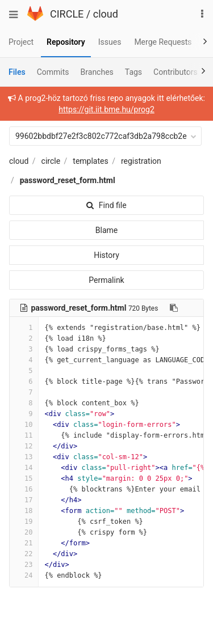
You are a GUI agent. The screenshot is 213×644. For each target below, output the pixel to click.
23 (24, 565)
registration (141, 161)
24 (24, 575)
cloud (106, 14)
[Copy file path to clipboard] (174, 308)
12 (24, 446)
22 (24, 554)
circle (51, 161)
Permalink (106, 280)
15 (24, 478)
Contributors (176, 72)
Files (17, 72)
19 (24, 522)
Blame (106, 230)
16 (24, 489)
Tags (133, 72)
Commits (53, 72)
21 (24, 543)
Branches (97, 72)
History (106, 255)
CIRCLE (67, 14)
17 (24, 500)
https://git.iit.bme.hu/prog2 (106, 109)
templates (90, 161)
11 (24, 435)
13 (24, 457)
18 (24, 511)
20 (24, 532)
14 (24, 468)
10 (24, 425)
